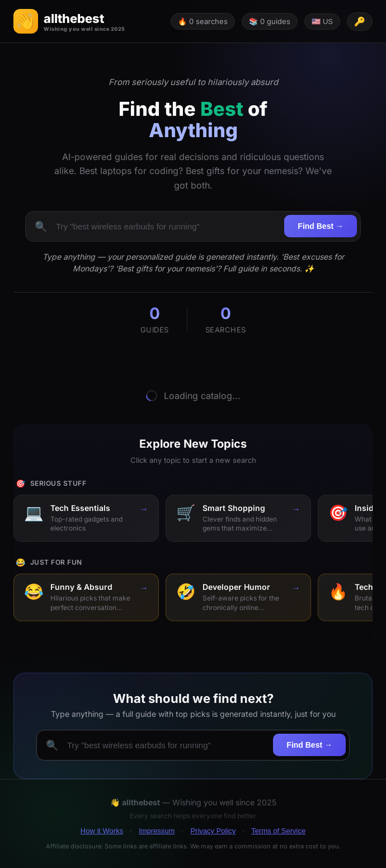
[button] (69, 21)
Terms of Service (278, 831)
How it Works (102, 831)
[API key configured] (360, 22)
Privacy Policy (213, 831)
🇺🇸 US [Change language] (322, 22)
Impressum (157, 831)
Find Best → (321, 226)
